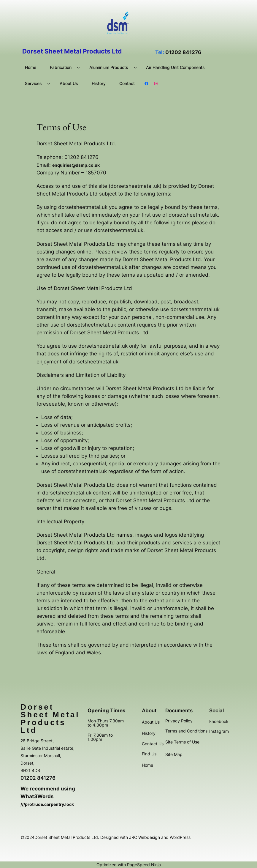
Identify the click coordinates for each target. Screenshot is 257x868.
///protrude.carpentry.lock (47, 804)
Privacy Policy (179, 721)
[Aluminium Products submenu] (135, 67)
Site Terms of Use (182, 742)
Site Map (174, 754)
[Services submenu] (49, 84)
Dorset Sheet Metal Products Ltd (50, 719)
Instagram (219, 731)
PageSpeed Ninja (144, 865)
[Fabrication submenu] (78, 67)
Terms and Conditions (186, 731)
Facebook (219, 721)
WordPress (180, 837)
